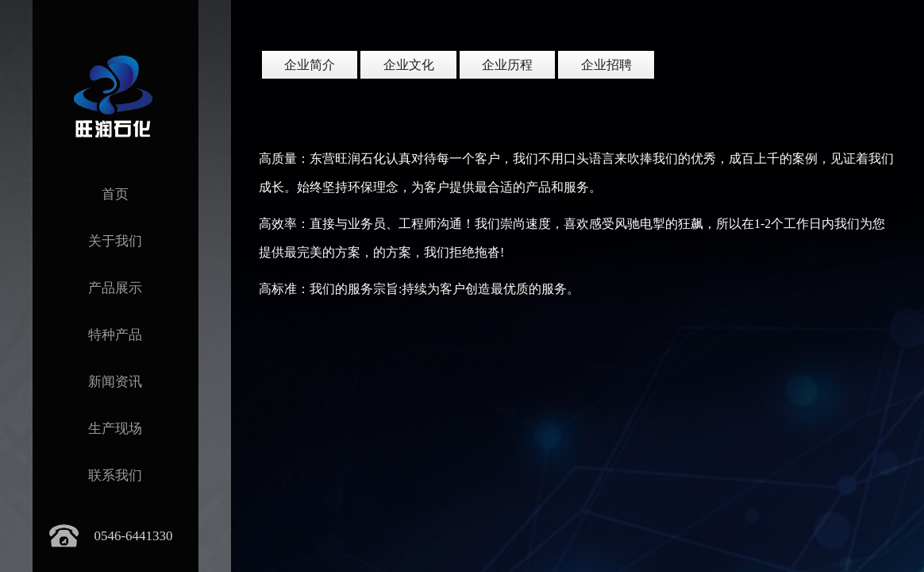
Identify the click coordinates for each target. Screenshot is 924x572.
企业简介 (310, 65)
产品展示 (115, 288)
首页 (115, 194)
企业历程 (507, 65)
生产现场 (115, 429)
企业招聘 (606, 65)
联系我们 (115, 475)
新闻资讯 (115, 382)
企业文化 (409, 65)
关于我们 (115, 241)
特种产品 (115, 335)
